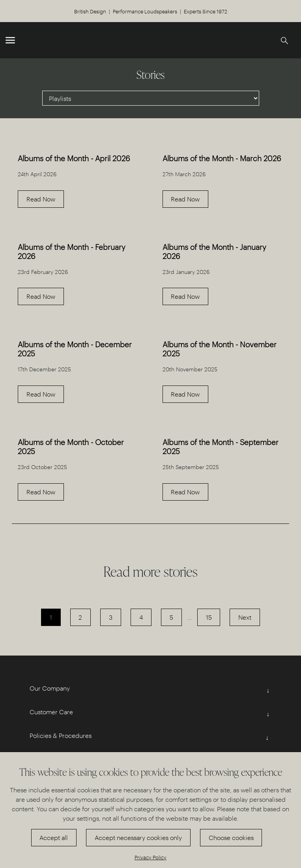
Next (245, 617)
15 (209, 617)
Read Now (41, 199)
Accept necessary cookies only (138, 837)
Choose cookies (231, 837)
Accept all (54, 837)
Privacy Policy (150, 857)
